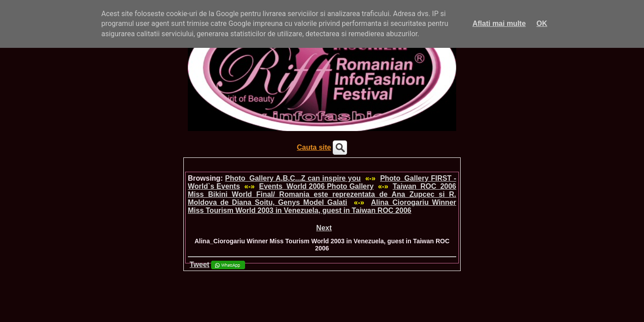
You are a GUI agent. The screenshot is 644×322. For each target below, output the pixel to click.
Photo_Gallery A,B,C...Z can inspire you (293, 178)
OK (542, 23)
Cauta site (314, 147)
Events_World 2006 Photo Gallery (316, 186)
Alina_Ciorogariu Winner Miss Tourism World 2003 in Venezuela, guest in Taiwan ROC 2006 (322, 206)
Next (324, 228)
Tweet (199, 265)
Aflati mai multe (499, 23)
